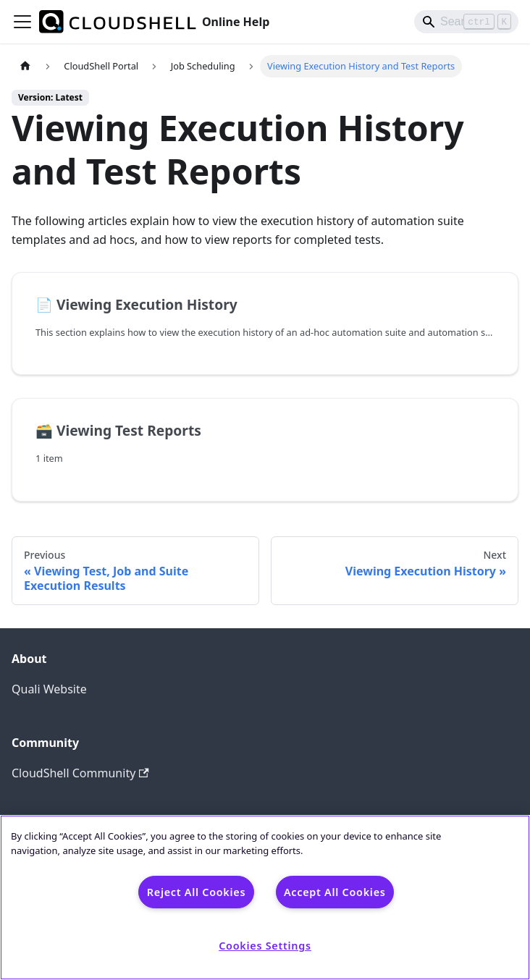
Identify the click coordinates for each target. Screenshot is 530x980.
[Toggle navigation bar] (22, 22)
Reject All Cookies (196, 892)
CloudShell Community (80, 773)
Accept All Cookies (335, 892)
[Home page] (25, 66)
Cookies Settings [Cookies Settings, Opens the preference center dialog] (265, 946)
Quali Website (49, 689)
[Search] (466, 22)
